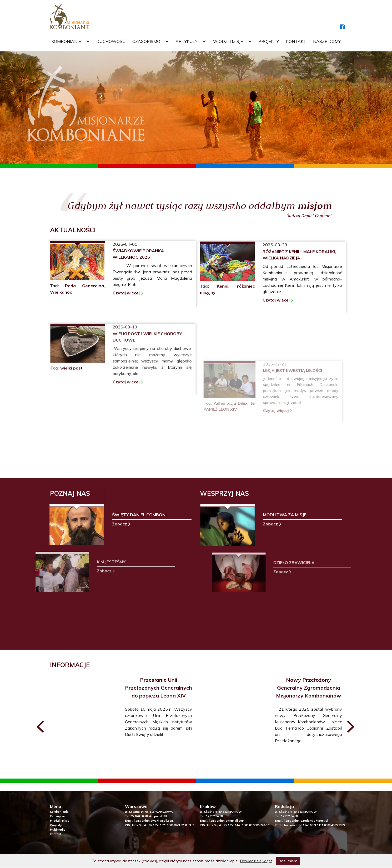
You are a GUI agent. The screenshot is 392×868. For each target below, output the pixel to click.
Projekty (269, 41)
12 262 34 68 (214, 816)
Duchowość (111, 41)
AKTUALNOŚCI (73, 230)
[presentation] (41, 728)
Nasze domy (327, 41)
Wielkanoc (61, 292)
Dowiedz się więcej (257, 861)
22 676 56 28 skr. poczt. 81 (149, 816)
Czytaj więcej (126, 293)
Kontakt (296, 41)
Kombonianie (66, 41)
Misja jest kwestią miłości (291, 410)
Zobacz (109, 524)
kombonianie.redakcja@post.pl (306, 821)
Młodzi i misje (228, 41)
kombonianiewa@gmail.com (154, 821)
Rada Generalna (84, 286)
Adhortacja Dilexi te (236, 441)
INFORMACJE (70, 665)
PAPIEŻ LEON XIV (223, 447)
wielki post (74, 413)
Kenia (223, 297)
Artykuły (186, 41)
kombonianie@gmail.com (227, 821)
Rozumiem (288, 861)
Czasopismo (146, 41)
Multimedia (58, 830)
